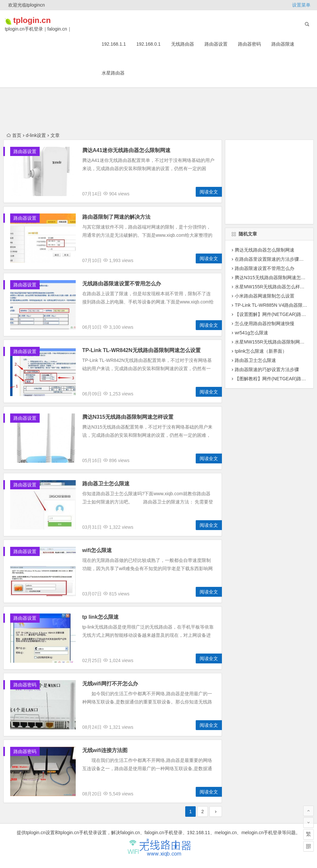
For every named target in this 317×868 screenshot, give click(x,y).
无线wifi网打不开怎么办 (110, 684)
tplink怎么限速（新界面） (261, 351)
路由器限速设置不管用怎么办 (265, 268)
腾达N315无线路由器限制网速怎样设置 (128, 417)
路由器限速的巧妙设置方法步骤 (267, 369)
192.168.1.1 (114, 44)
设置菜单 (301, 5)
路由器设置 (216, 44)
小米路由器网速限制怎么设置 (265, 296)
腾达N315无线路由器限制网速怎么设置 (275, 278)
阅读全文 (209, 192)
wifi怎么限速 (97, 550)
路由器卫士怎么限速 (106, 484)
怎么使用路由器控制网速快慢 (265, 323)
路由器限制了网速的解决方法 (116, 217)
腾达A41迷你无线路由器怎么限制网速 (126, 150)
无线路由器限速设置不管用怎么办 (122, 284)
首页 (14, 135)
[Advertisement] (269, 182)
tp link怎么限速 (100, 617)
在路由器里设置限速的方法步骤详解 (271, 259)
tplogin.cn (42, 20)
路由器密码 (249, 44)
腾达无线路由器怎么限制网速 (265, 250)
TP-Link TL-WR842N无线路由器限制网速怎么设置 (141, 350)
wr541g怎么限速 (251, 333)
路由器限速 (283, 44)
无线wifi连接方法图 (105, 750)
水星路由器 (113, 73)
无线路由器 (183, 44)
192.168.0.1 (149, 44)
